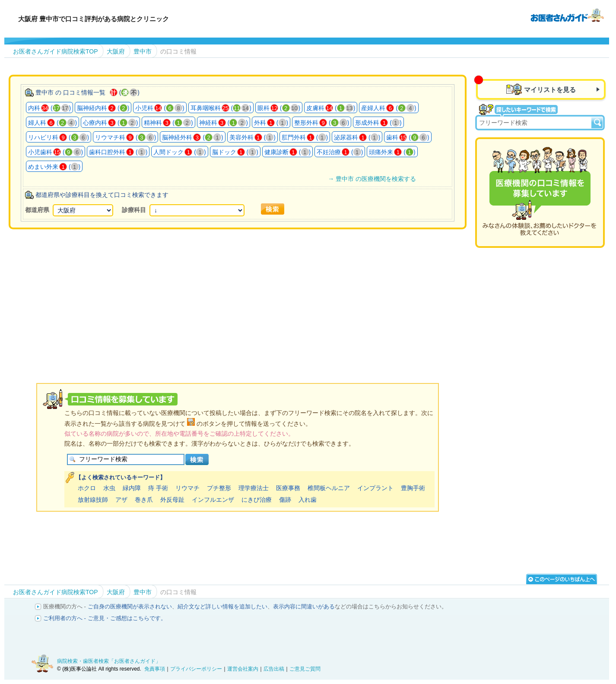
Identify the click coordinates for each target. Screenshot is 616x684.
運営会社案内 (243, 669)
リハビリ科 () (59, 137)
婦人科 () (52, 123)
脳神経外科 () (192, 137)
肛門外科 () (305, 137)
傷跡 (285, 500)
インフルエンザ (213, 500)
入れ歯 (308, 500)
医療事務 (288, 488)
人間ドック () (179, 152)
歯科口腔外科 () (118, 152)
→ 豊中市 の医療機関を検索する (372, 179)
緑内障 (132, 488)
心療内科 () (110, 123)
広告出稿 (274, 669)
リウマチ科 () (125, 137)
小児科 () (160, 108)
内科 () (49, 108)
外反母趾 (172, 500)
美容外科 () (252, 137)
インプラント (375, 488)
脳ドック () (235, 152)
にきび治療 (257, 500)
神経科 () (224, 123)
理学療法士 (254, 488)
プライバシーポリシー (196, 669)
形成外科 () (378, 123)
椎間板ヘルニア (329, 488)
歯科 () (408, 137)
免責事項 (155, 669)
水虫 (109, 488)
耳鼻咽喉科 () (221, 108)
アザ (121, 500)
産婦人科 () (389, 108)
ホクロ (87, 488)
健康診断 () (287, 152)
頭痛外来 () (392, 152)
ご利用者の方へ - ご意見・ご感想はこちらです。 (105, 618)
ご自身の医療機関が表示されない (130, 606)
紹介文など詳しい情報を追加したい (222, 606)
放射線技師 (93, 500)
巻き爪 (144, 500)
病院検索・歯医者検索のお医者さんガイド (567, 15)
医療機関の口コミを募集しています (540, 193)
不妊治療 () (340, 152)
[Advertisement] (238, 295)
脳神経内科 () (103, 108)
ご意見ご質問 (305, 669)
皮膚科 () (331, 108)
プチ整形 (219, 488)
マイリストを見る (550, 90)
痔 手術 (158, 488)
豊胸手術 (413, 488)
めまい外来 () (54, 167)
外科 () (271, 123)
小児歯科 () (56, 152)
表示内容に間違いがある (304, 606)
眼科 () (279, 108)
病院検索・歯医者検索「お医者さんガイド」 (109, 661)
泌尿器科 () (357, 137)
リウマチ (187, 488)
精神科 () (168, 123)
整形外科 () (322, 123)
